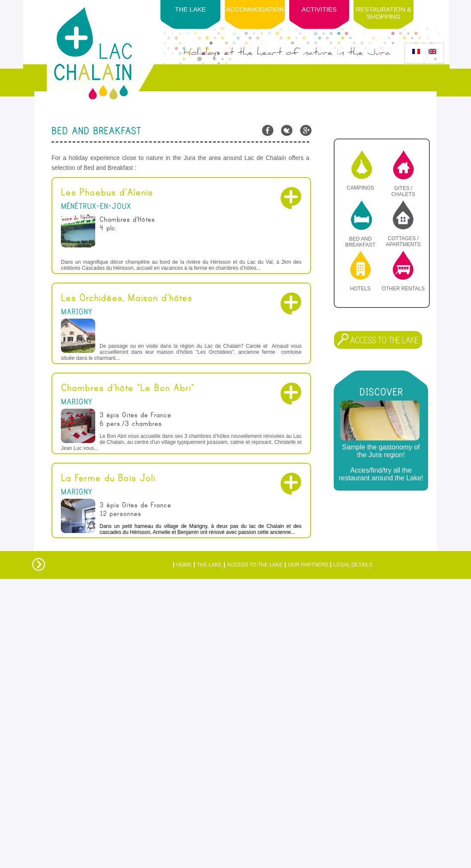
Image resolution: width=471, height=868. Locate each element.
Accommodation (255, 9)
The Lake (209, 565)
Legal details (353, 565)
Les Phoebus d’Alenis (107, 193)
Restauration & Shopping (383, 13)
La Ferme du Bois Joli (108, 478)
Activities (319, 9)
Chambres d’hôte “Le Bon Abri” (128, 388)
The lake (191, 9)
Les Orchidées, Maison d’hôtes (127, 298)
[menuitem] (416, 51)
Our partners (308, 565)
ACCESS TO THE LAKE (255, 565)
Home (184, 565)
